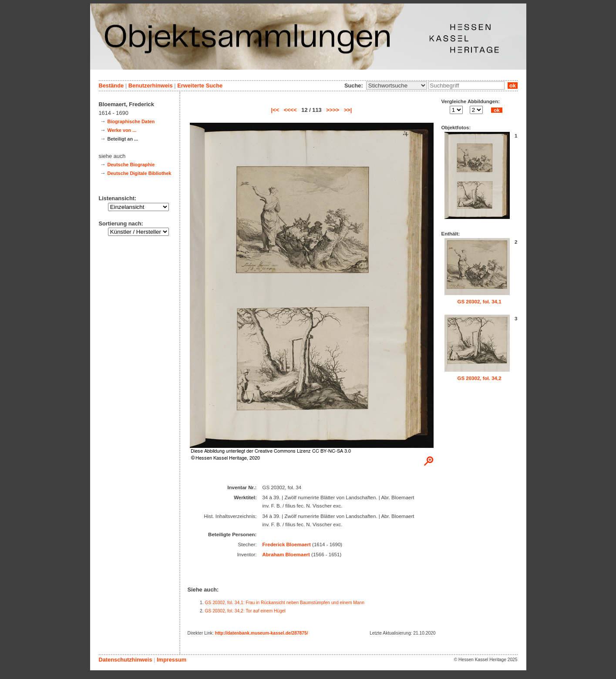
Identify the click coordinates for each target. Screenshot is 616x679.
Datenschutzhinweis (126, 660)
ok (512, 86)
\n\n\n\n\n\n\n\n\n (397, 86)
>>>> (333, 110)
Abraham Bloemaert (286, 555)
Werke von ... (122, 130)
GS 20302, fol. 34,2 (479, 378)
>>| (348, 110)
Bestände (111, 86)
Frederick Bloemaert (286, 545)
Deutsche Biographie (131, 165)
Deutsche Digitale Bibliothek (139, 173)
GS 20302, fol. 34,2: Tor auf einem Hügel (245, 611)
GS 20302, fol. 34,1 (479, 302)
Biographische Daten (131, 121)
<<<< (290, 110)
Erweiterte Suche (200, 86)
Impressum (172, 660)
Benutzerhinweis (151, 86)
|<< (275, 110)
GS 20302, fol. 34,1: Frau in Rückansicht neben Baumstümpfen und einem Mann (285, 603)
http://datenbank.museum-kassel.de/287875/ (262, 633)
